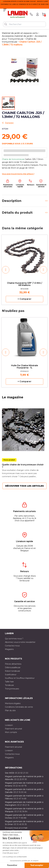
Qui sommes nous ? (14, 639)
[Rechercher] (24, 24)
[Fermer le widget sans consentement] (12, 832)
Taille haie (9, 682)
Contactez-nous (12, 646)
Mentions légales (13, 703)
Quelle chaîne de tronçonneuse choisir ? (23, 466)
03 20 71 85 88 (20, 818)
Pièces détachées (13, 664)
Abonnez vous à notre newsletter (20, 642)
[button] (6, 270)
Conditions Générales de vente (19, 707)
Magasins (9, 649)
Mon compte (11, 732)
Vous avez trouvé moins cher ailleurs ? (18, 174)
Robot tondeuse (12, 671)
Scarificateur (11, 675)
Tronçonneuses (12, 689)
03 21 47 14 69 (20, 799)
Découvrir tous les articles (24, 486)
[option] (24, 270)
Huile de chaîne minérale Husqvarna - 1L (25, 367)
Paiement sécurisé (14, 729)
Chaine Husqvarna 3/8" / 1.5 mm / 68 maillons (25, 284)
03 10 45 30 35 (20, 824)
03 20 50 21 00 (21, 773)
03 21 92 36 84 (21, 811)
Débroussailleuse (13, 667)
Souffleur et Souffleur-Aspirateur (20, 678)
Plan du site (10, 710)
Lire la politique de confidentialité (15, 857)
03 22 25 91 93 (20, 779)
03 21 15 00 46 (20, 792)
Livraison (9, 725)
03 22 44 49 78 (20, 786)
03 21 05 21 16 (23, 805)
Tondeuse (9, 685)
